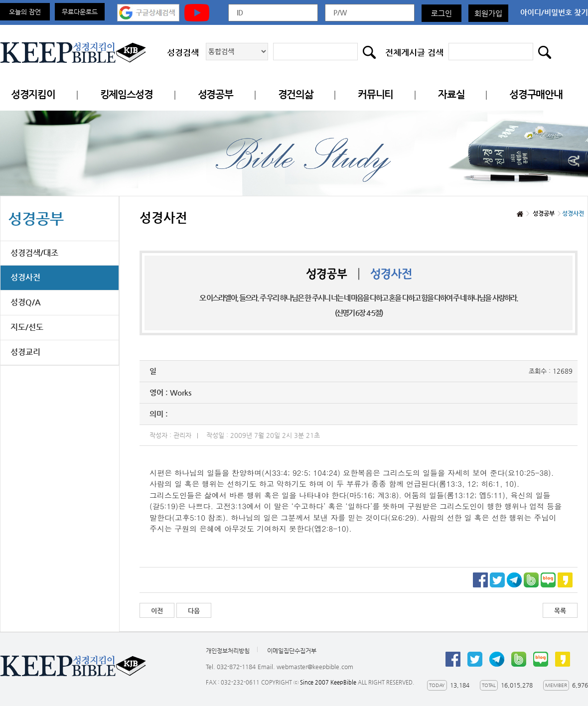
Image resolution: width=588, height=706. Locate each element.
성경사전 (25, 277)
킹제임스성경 (127, 94)
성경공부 (216, 94)
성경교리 (25, 352)
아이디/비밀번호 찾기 (554, 12)
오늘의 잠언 (25, 12)
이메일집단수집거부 (292, 651)
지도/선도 (27, 327)
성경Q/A (26, 302)
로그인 (441, 13)
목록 (560, 611)
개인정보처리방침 (228, 651)
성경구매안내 (536, 94)
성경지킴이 (33, 94)
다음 (194, 611)
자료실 (451, 94)
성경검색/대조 (34, 253)
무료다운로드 (80, 12)
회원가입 (488, 13)
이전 (157, 611)
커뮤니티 (375, 94)
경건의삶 (296, 94)
